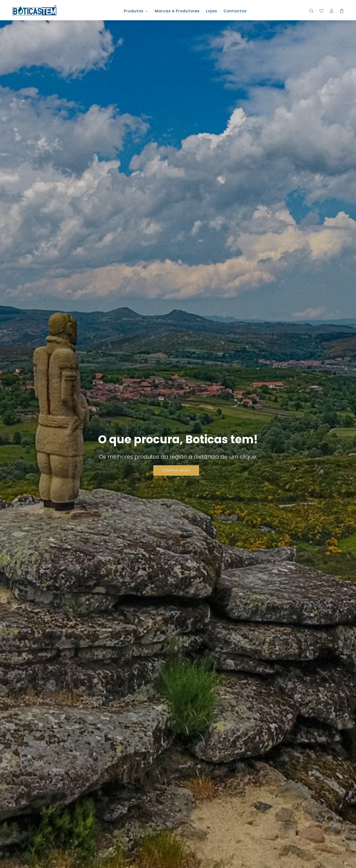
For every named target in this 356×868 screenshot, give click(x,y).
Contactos (235, 11)
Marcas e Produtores (177, 11)
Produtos (134, 11)
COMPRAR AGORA (176, 470)
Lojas (212, 11)
